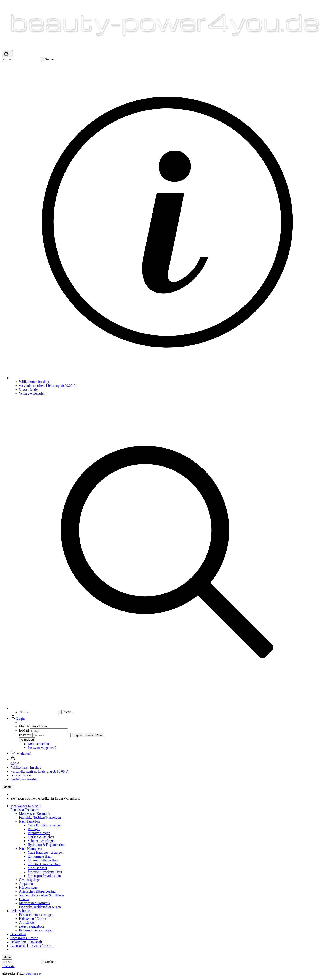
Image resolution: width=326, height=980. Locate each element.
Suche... (51, 59)
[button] (18, 718)
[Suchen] (43, 60)
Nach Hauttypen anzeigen (46, 852)
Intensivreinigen (39, 833)
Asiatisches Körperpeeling (37, 891)
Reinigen (34, 829)
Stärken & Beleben (41, 837)
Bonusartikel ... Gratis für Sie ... (32, 946)
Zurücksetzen (34, 974)
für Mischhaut (37, 868)
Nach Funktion (29, 821)
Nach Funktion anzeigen (45, 825)
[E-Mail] (49, 731)
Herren (24, 899)
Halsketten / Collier (33, 919)
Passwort (25, 735)
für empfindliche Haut (43, 860)
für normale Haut (40, 856)
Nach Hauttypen (30, 849)
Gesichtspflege (29, 880)
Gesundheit (18, 934)
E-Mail (24, 730)
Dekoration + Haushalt (26, 942)
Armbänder (27, 922)
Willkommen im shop (34, 382)
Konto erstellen (38, 744)
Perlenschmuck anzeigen (36, 915)
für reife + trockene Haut (45, 872)
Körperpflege (28, 887)
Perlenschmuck (21, 911)
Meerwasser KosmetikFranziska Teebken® (26, 808)
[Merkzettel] (21, 754)
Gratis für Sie (28, 389)
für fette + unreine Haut (44, 864)
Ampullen (26, 884)
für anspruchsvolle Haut (44, 876)
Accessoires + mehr (24, 938)
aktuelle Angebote (32, 926)
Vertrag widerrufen (32, 393)
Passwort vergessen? (42, 748)
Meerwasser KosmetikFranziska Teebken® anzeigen (40, 815)
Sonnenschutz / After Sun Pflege (42, 895)
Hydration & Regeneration (46, 845)
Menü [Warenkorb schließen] (7, 787)
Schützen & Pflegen (42, 841)
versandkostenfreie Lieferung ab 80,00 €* (48, 386)
